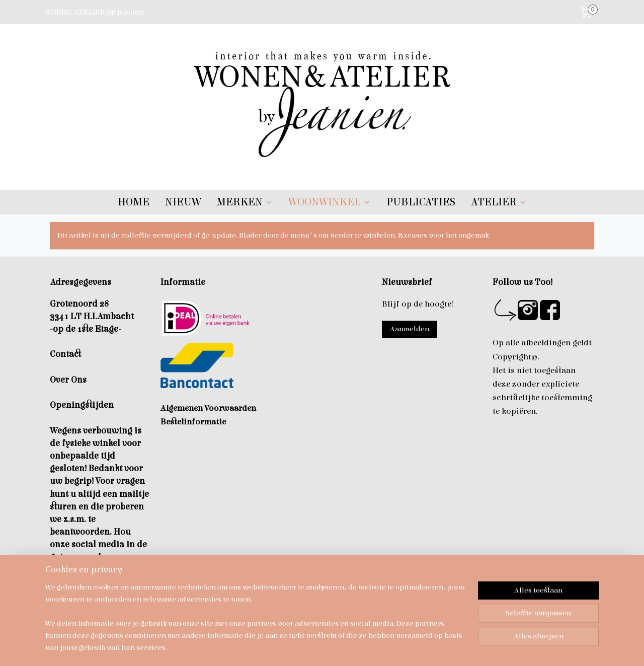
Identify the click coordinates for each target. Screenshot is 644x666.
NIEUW (183, 202)
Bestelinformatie (193, 422)
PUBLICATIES (421, 202)
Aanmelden (410, 329)
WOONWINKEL (330, 202)
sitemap (310, 648)
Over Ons (68, 380)
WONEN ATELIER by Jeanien (94, 12)
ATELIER (499, 202)
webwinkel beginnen (362, 648)
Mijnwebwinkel (439, 648)
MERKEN (245, 202)
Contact (65, 354)
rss (328, 648)
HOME (134, 202)
